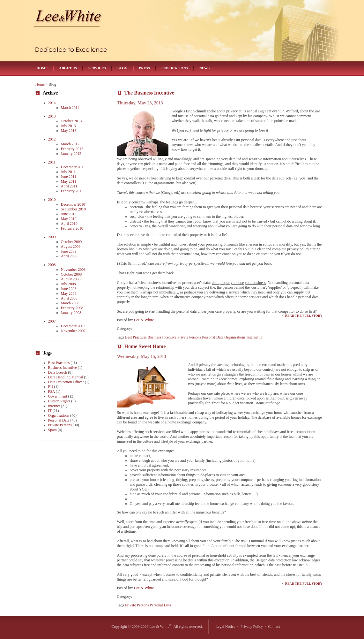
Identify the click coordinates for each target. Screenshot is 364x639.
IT (261, 337)
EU (51, 387)
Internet (253, 337)
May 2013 (69, 131)
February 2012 (72, 149)
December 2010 (73, 204)
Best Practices (136, 337)
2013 (52, 116)
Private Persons (189, 337)
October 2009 (71, 242)
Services (97, 68)
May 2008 (69, 293)
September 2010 (73, 209)
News (204, 68)
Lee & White (144, 320)
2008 (52, 265)
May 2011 (69, 181)
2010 (52, 200)
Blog (123, 68)
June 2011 (69, 177)
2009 (52, 237)
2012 (52, 139)
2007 (52, 321)
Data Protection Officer (66, 382)
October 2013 (71, 121)
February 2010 (72, 228)
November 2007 (73, 331)
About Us (68, 68)
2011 (52, 162)
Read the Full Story (304, 316)
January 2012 (71, 154)
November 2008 (73, 270)
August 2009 (71, 247)
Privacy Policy (252, 627)
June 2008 (69, 289)
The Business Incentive (149, 93)
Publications (175, 68)
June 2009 (69, 251)
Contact (274, 627)
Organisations (235, 337)
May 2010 (69, 219)
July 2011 (68, 172)
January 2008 (71, 313)
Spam (52, 430)
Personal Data (213, 337)
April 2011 (69, 186)
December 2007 (73, 326)
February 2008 (72, 308)
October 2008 (71, 274)
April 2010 (69, 224)
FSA (52, 392)
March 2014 (70, 108)
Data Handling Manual (66, 377)
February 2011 (72, 191)
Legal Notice (226, 627)
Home (42, 68)
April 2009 (69, 256)
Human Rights (59, 401)
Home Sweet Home (145, 346)
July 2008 (68, 284)
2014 (52, 103)
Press (145, 68)
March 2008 (70, 303)
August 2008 (71, 279)
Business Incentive (162, 337)
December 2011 (73, 167)
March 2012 (70, 144)
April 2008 (69, 298)
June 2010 (69, 214)
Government (58, 396)
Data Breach (58, 372)
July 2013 (68, 126)
